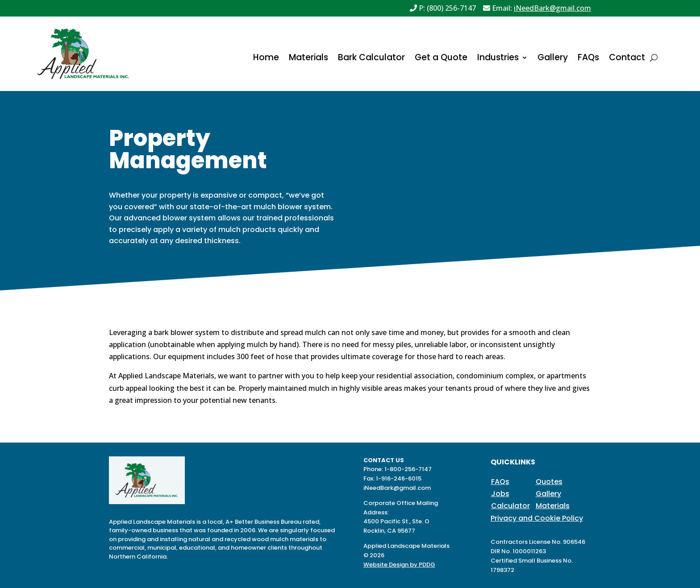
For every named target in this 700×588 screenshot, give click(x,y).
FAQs (588, 59)
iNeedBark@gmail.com (552, 8)
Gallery (553, 59)
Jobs (500, 494)
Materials (308, 59)
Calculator (510, 506)
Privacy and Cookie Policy (537, 518)
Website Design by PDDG (399, 565)
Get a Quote (441, 59)
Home (266, 59)
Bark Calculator (371, 59)
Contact (627, 59)
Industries (498, 59)
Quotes (549, 482)
